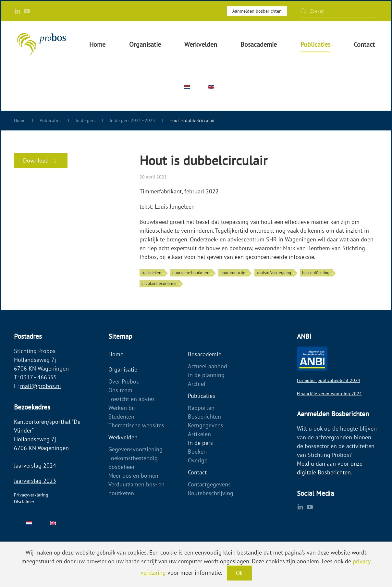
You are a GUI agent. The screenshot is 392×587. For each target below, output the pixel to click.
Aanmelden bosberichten (257, 11)
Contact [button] (364, 44)
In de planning (206, 375)
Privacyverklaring (31, 495)
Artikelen (199, 434)
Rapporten (201, 408)
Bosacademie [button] (259, 44)
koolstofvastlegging (274, 273)
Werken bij (122, 408)
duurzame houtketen (191, 273)
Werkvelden (123, 437)
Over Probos (124, 381)
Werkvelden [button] (201, 44)
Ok (239, 573)
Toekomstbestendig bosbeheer (133, 462)
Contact (197, 472)
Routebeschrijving (211, 493)
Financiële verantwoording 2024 (329, 394)
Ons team (120, 390)
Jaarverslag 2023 (35, 481)
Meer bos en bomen (133, 476)
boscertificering (316, 273)
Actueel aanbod (208, 366)
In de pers (200, 443)
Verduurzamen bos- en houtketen (136, 489)
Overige (198, 460)
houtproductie (233, 273)
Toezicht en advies (132, 399)
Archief (197, 384)
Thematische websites (136, 425)
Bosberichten (204, 416)
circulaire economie (159, 283)
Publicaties (202, 396)
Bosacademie (205, 354)
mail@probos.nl (41, 386)
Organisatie (123, 369)
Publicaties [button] (315, 44)
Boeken (197, 452)
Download (41, 160)
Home (97, 44)
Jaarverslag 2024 (35, 465)
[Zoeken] (339, 11)
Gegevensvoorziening (135, 449)
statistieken (151, 273)
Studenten (121, 416)
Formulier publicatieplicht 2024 (329, 380)
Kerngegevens (206, 425)
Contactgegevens (209, 484)
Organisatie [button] (145, 44)
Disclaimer (24, 502)
